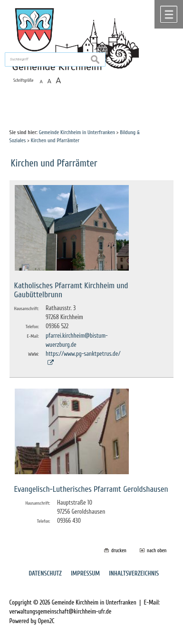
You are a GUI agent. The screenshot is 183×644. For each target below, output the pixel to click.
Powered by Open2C (32, 621)
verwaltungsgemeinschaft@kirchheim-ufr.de (61, 612)
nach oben (157, 551)
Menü (169, 14)
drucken (119, 551)
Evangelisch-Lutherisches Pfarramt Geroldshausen (91, 489)
